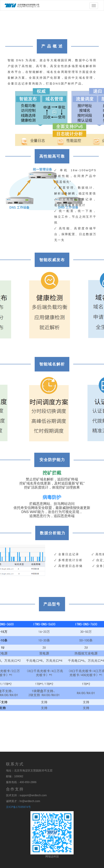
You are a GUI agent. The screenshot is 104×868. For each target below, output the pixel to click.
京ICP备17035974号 (18, 807)
